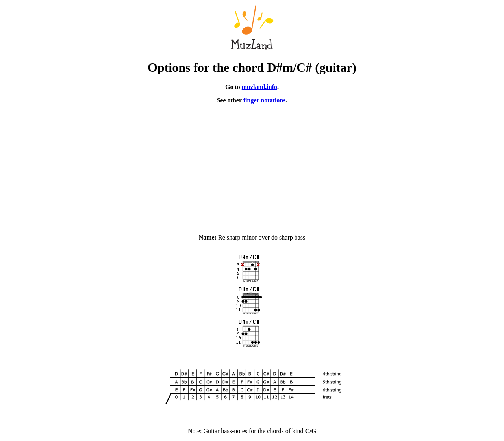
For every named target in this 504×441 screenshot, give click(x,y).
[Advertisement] (252, 166)
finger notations (265, 100)
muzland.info (259, 87)
